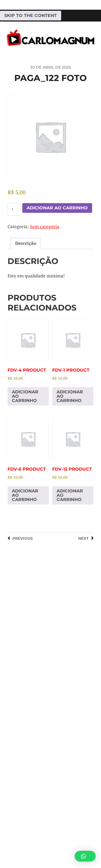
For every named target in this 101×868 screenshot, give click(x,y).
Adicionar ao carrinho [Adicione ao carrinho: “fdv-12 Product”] (70, 495)
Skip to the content (31, 15)
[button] (85, 856)
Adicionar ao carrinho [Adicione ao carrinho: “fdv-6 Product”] (25, 495)
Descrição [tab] (26, 243)
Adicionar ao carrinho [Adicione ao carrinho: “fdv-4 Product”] (25, 396)
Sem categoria (45, 227)
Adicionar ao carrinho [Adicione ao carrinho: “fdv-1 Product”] (70, 396)
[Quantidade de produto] (14, 209)
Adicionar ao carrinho (57, 208)
